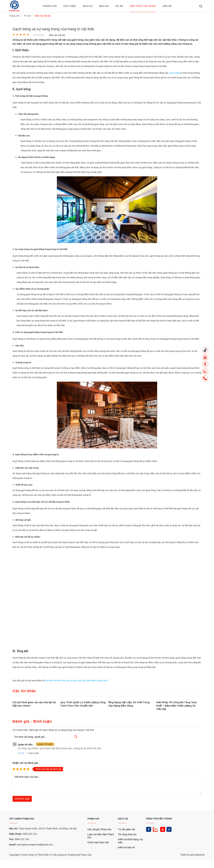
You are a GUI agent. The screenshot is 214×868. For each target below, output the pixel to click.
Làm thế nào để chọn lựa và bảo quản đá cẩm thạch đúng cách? (77, 680)
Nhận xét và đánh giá (25, 763)
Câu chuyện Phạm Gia (99, 829)
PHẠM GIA (93, 819)
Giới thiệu (70, 6)
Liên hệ (167, 6)
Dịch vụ (88, 6)
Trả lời (21, 753)
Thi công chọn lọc (127, 834)
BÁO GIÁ (104, 6)
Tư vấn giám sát (126, 829)
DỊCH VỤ (123, 819)
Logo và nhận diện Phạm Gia (101, 836)
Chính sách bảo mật (98, 842)
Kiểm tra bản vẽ (126, 847)
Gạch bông (175, 73)
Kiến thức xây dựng (143, 6)
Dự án (119, 6)
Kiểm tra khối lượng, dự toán (130, 841)
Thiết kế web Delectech (193, 855)
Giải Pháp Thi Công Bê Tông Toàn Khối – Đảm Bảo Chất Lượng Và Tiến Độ (177, 706)
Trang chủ (50, 6)
